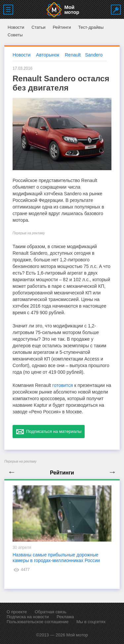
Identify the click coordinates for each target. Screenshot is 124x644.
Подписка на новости (28, 617)
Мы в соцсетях (91, 622)
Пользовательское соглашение (38, 622)
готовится (62, 385)
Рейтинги (62, 27)
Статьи (38, 27)
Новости (16, 27)
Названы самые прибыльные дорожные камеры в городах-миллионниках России (56, 558)
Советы (15, 35)
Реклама (65, 617)
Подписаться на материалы (49, 432)
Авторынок (48, 55)
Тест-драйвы (91, 27)
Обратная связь (51, 612)
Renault (73, 55)
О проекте (17, 612)
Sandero (94, 55)
